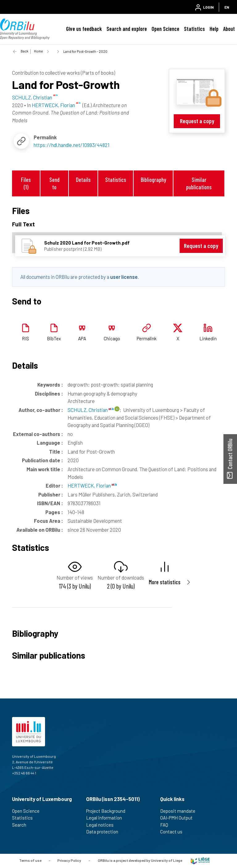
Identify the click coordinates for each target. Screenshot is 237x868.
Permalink (147, 338)
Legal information (107, 818)
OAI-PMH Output (179, 818)
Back (25, 51)
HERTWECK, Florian (92, 485)
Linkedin (208, 338)
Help (214, 29)
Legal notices (102, 825)
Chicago (112, 338)
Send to (54, 183)
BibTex (54, 338)
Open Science (165, 29)
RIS (25, 338)
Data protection (105, 832)
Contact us (174, 832)
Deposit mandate (180, 811)
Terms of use (30, 860)
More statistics (165, 582)
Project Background (108, 811)
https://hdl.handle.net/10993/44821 (72, 145)
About (229, 29)
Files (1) (26, 183)
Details (83, 180)
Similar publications (199, 183)
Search (22, 825)
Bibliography (153, 180)
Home (38, 51)
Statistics (194, 29)
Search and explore (127, 29)
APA (82, 338)
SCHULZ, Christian (91, 410)
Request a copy (197, 121)
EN (227, 7)
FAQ (167, 825)
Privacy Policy (69, 860)
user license (124, 277)
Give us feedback (84, 29)
